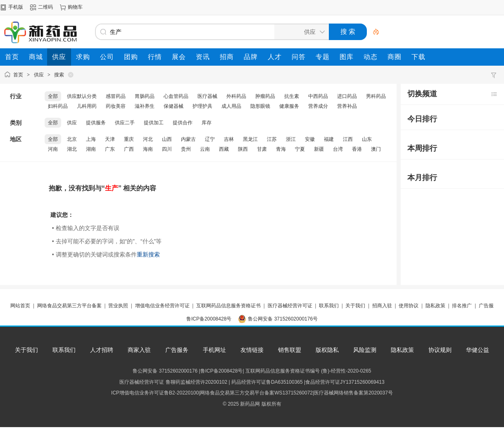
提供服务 (96, 123)
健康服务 (289, 106)
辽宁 (210, 139)
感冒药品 (116, 96)
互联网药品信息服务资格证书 (228, 306)
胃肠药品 (145, 96)
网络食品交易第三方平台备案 (69, 306)
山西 (167, 139)
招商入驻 (382, 306)
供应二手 (125, 123)
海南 (148, 149)
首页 (18, 75)
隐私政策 (435, 306)
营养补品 (347, 106)
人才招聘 (102, 350)
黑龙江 (250, 139)
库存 (207, 123)
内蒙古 (188, 139)
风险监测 (365, 350)
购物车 (75, 7)
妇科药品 (58, 106)
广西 (129, 149)
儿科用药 (87, 106)
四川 (167, 149)
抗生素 (292, 96)
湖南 (91, 149)
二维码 (45, 7)
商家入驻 (139, 350)
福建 (329, 139)
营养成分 (318, 106)
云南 (205, 149)
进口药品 (347, 96)
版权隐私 (327, 350)
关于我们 (355, 306)
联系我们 (329, 306)
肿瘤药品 (265, 96)
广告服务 (177, 350)
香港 (357, 149)
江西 (348, 139)
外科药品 (236, 96)
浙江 (291, 139)
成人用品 (231, 106)
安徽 (310, 139)
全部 (53, 96)
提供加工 (154, 123)
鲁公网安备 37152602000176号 (283, 319)
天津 (110, 139)
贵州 (186, 149)
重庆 (129, 139)
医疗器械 (207, 96)
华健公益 (478, 350)
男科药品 (376, 96)
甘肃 (262, 149)
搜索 (59, 75)
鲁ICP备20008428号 (209, 319)
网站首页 (20, 306)
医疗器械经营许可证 (290, 306)
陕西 (243, 149)
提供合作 (183, 123)
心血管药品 (176, 96)
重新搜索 (148, 254)
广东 (110, 149)
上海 (91, 139)
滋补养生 (145, 106)
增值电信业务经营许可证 (162, 306)
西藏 (224, 149)
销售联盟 (290, 350)
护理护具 (202, 106)
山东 (367, 139)
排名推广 (462, 306)
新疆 (319, 149)
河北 (148, 139)
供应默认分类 (82, 96)
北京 (72, 139)
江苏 (272, 139)
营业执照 (118, 306)
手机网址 (214, 350)
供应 (39, 75)
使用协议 (409, 306)
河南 (53, 149)
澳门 (376, 149)
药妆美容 (116, 106)
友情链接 (252, 350)
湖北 (72, 149)
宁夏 (300, 149)
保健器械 (174, 106)
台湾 (338, 149)
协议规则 (440, 350)
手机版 (16, 7)
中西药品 (318, 96)
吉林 (229, 139)
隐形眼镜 (260, 106)
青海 (281, 149)
